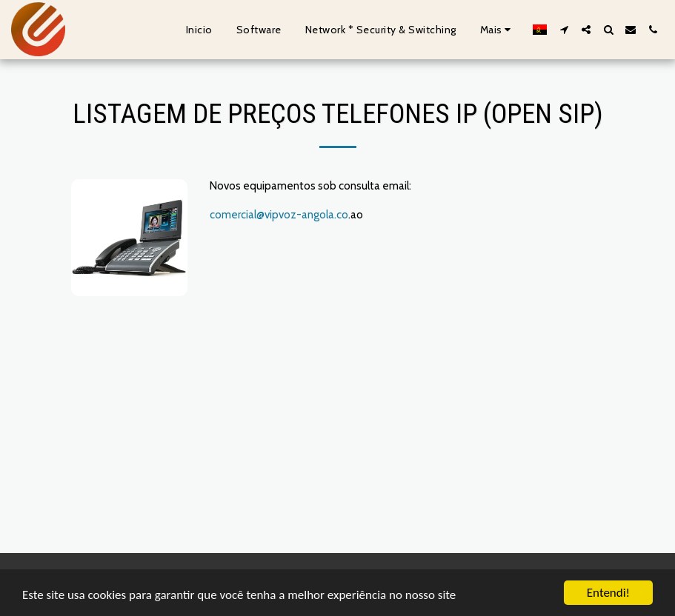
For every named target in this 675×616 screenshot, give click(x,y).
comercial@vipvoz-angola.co (279, 215)
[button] (564, 30)
